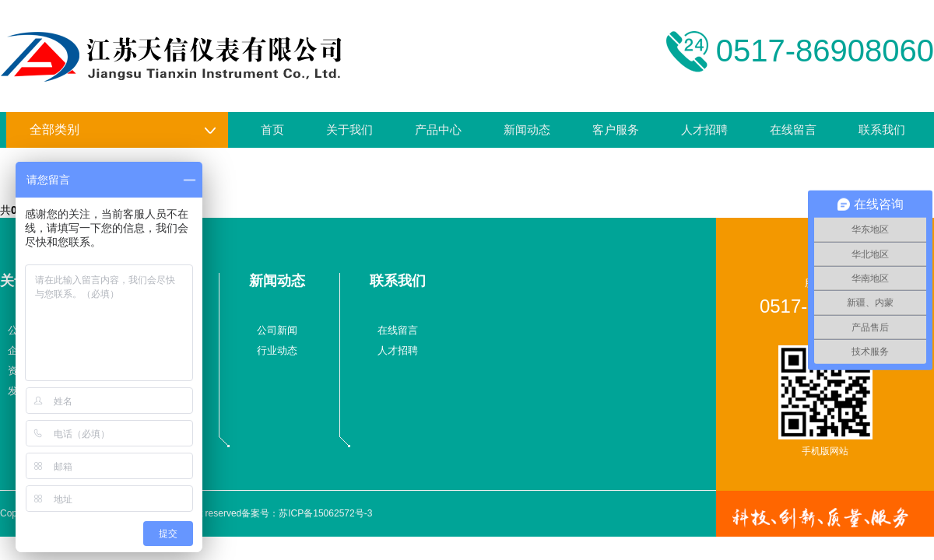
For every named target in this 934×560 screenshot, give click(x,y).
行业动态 (277, 350)
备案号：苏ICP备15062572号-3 (307, 513)
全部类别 (123, 130)
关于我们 (349, 129)
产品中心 (438, 129)
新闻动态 (527, 129)
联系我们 (882, 129)
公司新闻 (277, 330)
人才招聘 (704, 129)
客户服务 (616, 129)
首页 (272, 129)
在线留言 (793, 129)
